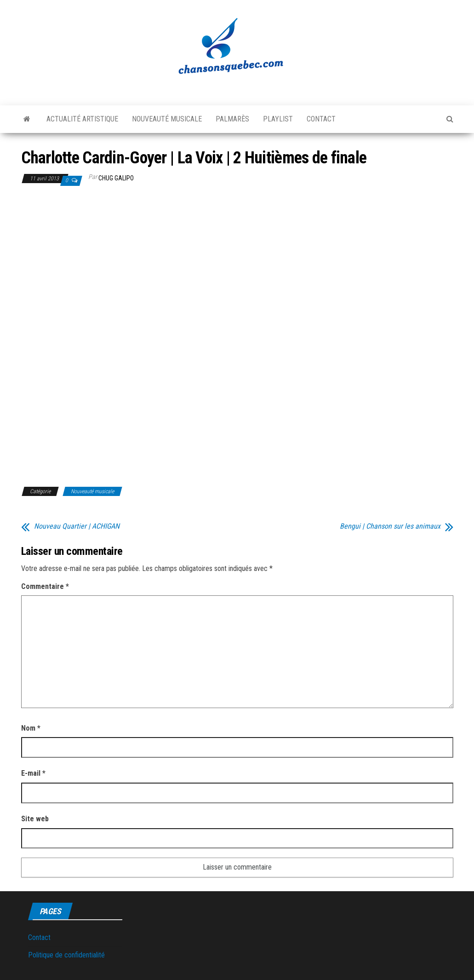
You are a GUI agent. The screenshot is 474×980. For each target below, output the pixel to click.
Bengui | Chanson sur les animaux (390, 526)
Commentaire (45, 586)
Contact (321, 119)
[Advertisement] (98, 263)
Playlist (278, 119)
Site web (35, 819)
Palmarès (232, 119)
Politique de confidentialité (66, 955)
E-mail (33, 773)
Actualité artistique (82, 119)
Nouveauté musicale (167, 119)
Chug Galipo (116, 178)
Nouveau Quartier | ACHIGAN (77, 526)
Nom (31, 728)
